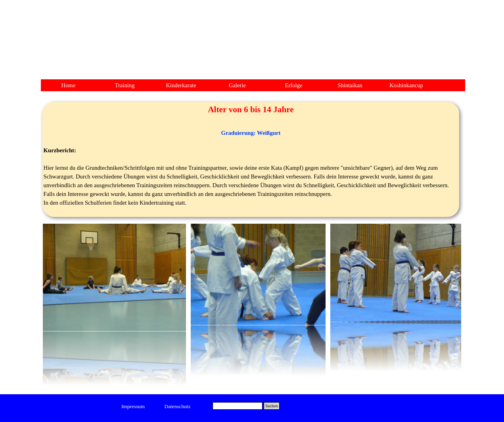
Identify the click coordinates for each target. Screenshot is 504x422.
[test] (133, 407)
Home (69, 85)
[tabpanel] (251, 159)
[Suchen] (238, 406)
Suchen (271, 406)
